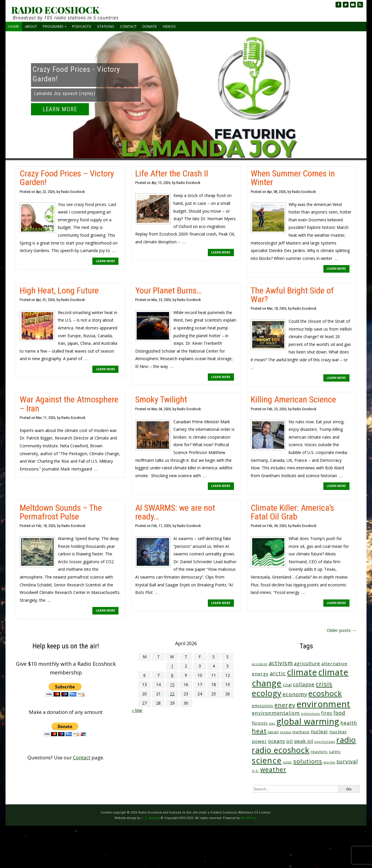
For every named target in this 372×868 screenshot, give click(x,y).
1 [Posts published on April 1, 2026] (172, 666)
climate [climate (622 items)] (302, 672)
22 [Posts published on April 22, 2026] (172, 694)
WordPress (249, 818)
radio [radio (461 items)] (346, 740)
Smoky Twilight (161, 399)
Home (14, 26)
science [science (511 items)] (267, 760)
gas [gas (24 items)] (272, 723)
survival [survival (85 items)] (347, 761)
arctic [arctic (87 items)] (278, 673)
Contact (128, 26)
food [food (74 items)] (339, 713)
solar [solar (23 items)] (287, 762)
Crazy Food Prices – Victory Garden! (67, 178)
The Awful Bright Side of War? (292, 295)
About (31, 26)
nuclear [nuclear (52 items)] (319, 732)
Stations (106, 26)
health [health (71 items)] (349, 723)
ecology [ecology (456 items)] (267, 693)
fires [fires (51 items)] (327, 713)
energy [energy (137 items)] (285, 705)
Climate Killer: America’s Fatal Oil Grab (292, 512)
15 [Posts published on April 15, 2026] (172, 684)
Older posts (342, 630)
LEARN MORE (60, 109)
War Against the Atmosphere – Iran (69, 404)
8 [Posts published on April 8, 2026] (172, 675)
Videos (169, 26)
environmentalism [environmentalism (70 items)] (276, 713)
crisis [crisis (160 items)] (324, 684)
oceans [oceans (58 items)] (277, 741)
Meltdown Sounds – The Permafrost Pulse (61, 512)
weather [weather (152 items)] (273, 769)
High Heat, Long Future (59, 290)
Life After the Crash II (172, 173)
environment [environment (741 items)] (323, 704)
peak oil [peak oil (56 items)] (304, 741)
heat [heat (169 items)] (259, 731)
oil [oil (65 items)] (290, 741)
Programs (53, 26)
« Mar (137, 710)
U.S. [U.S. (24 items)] (255, 771)
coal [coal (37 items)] (287, 685)
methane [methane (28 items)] (301, 732)
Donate (150, 26)
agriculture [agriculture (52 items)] (307, 663)
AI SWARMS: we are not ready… (175, 512)
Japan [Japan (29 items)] (273, 732)
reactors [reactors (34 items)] (319, 752)
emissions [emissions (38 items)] (263, 706)
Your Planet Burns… (168, 290)
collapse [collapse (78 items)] (304, 684)
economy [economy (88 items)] (295, 694)
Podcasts (82, 26)
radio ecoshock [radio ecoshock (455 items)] (281, 750)
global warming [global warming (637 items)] (308, 721)
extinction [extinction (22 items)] (310, 713)
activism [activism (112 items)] (281, 663)
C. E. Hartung (150, 818)
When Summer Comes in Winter (293, 178)
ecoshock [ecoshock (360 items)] (325, 693)
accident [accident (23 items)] (260, 664)
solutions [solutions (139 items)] (308, 761)
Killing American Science (293, 399)
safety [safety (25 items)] (335, 752)
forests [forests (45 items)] (260, 723)
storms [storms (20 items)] (329, 762)
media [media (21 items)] (286, 732)
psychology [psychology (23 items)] (325, 742)
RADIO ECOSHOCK (55, 10)
